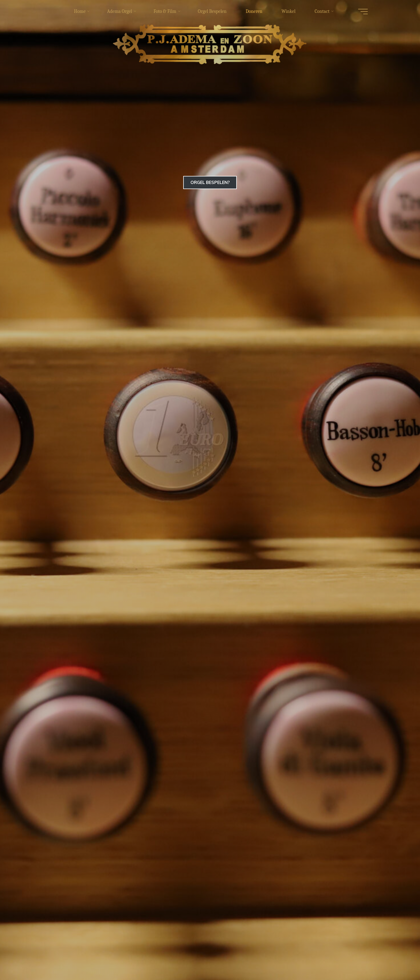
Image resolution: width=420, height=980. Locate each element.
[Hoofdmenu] (361, 12)
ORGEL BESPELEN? (210, 182)
